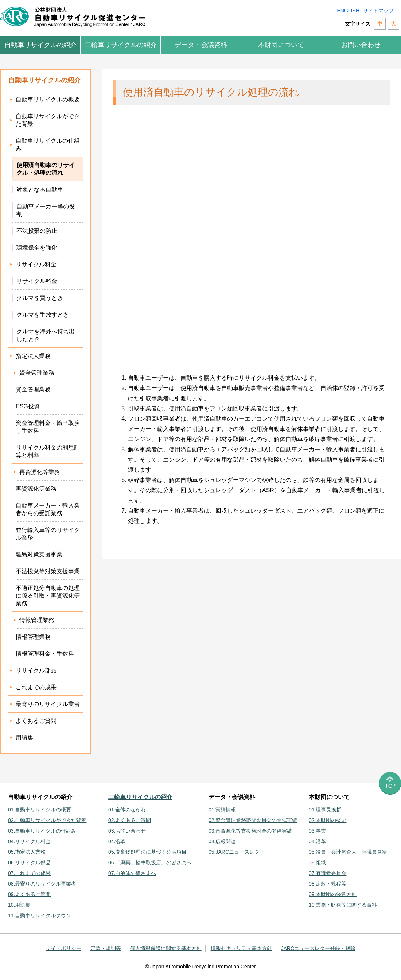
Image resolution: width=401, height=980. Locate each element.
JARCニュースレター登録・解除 (318, 948)
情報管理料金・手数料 (45, 654)
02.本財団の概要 (328, 820)
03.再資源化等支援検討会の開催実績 (250, 831)
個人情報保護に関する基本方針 (166, 948)
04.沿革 (117, 841)
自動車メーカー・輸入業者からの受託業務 (48, 509)
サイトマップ (378, 11)
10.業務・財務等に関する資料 (343, 905)
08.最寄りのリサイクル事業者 (42, 884)
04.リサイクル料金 (29, 841)
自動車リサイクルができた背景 (48, 120)
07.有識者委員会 (328, 873)
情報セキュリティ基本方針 (241, 948)
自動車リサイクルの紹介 (40, 45)
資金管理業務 (33, 389)
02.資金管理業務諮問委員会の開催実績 (253, 820)
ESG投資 (28, 406)
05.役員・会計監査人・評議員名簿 (348, 852)
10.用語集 (19, 905)
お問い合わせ (361, 45)
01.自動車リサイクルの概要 (40, 810)
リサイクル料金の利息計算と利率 (48, 451)
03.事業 (317, 831)
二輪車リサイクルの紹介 (121, 45)
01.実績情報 (222, 810)
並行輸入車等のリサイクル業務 (48, 534)
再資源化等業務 (36, 489)
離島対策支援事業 (39, 554)
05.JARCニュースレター (237, 852)
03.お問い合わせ (127, 831)
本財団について (281, 45)
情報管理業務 (33, 637)
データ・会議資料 (201, 45)
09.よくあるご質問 (29, 894)
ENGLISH (348, 11)
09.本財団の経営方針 (333, 894)
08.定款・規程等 (328, 884)
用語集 (24, 738)
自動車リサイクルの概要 (48, 99)
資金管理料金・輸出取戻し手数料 (48, 427)
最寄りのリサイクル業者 (48, 704)
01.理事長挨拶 (325, 810)
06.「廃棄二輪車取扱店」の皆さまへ (150, 863)
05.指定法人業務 (27, 852)
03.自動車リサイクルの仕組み (42, 831)
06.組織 (317, 863)
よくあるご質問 (36, 721)
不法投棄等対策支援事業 (48, 571)
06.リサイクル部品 (29, 863)
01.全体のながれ (127, 810)
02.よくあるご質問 (130, 820)
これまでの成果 (36, 687)
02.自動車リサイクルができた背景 (47, 820)
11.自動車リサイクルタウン (40, 915)
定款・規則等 (106, 948)
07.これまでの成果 (29, 873)
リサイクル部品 (36, 670)
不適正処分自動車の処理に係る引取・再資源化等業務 (48, 596)
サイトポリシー (63, 948)
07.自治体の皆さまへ (132, 873)
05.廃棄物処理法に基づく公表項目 (147, 852)
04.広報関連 (222, 841)
